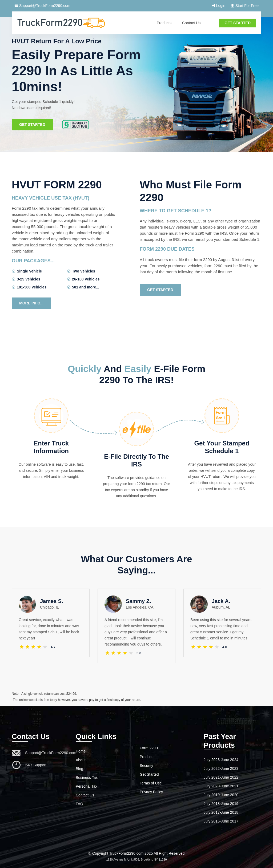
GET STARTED (238, 23)
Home (81, 751)
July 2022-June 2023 (221, 768)
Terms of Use (151, 783)
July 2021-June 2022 (221, 777)
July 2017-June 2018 (221, 812)
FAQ (79, 804)
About (81, 760)
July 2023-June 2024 (221, 760)
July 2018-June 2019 (221, 804)
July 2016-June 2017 (221, 821)
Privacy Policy (151, 792)
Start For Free (245, 6)
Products (164, 23)
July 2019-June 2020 (221, 795)
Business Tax (87, 778)
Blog (79, 769)
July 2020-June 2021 (221, 786)
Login (218, 6)
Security (146, 766)
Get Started (32, 126)
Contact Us (191, 23)
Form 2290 (149, 748)
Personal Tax (87, 786)
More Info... (31, 303)
